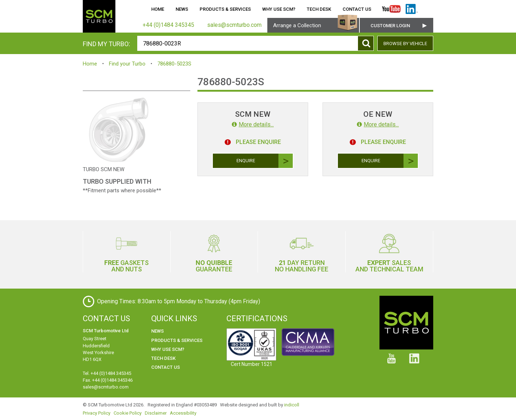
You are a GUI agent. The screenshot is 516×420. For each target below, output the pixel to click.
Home (158, 9)
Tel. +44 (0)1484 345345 (107, 373)
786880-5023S (174, 64)
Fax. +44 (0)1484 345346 (108, 380)
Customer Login (390, 26)
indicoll (292, 405)
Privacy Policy (97, 413)
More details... (253, 124)
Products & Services (225, 9)
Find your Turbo (127, 64)
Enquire (265, 161)
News (182, 9)
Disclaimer (156, 413)
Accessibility (183, 413)
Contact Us (357, 9)
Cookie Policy (128, 413)
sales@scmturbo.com (106, 387)
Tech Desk (319, 9)
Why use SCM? (279, 9)
